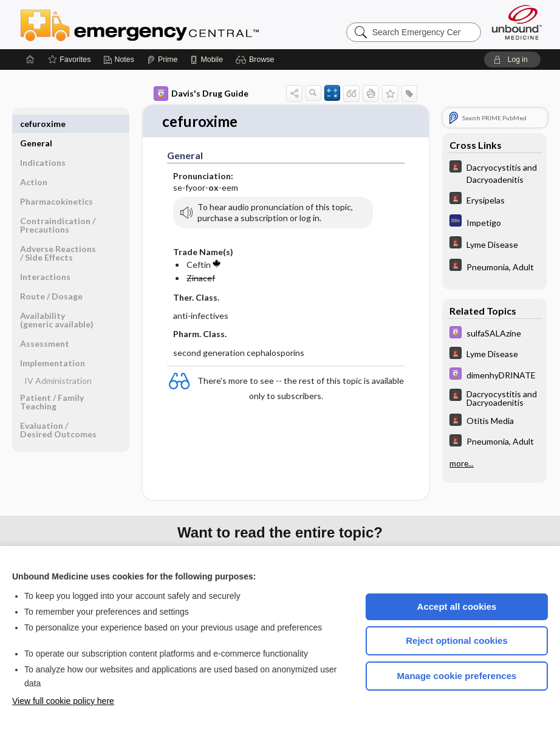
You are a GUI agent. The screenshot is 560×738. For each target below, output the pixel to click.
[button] (257, 60)
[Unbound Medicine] (517, 22)
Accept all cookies (457, 606)
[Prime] (162, 60)
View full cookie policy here (63, 701)
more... (462, 463)
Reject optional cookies (457, 641)
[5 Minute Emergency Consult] (494, 173)
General (36, 124)
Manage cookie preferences (457, 676)
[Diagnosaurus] (494, 222)
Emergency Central (171, 24)
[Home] (30, 60)
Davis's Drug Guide (201, 94)
